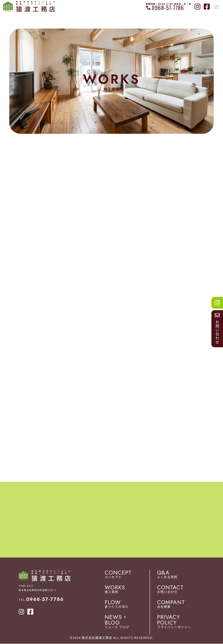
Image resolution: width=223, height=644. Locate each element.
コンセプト (130, 575)
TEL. (41, 600)
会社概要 (181, 604)
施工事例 (130, 590)
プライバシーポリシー (181, 622)
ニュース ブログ (130, 622)
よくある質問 (181, 575)
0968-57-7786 (168, 8)
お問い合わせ (181, 590)
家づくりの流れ (130, 604)
